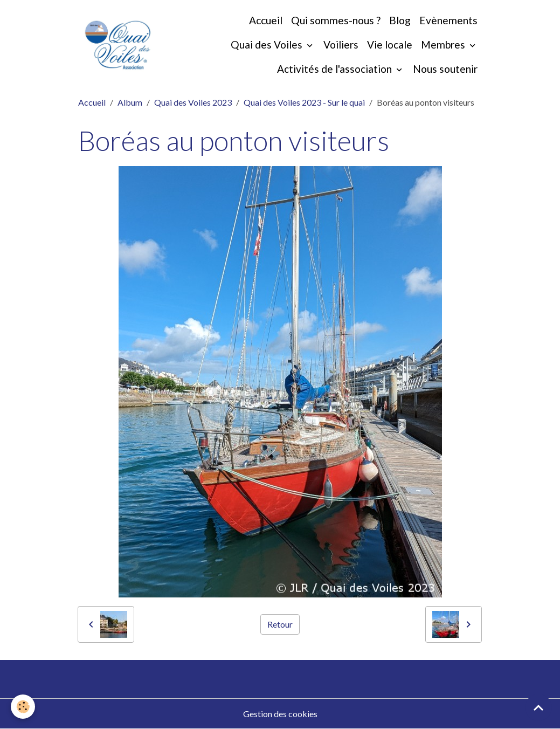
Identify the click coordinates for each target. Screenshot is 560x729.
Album (130, 102)
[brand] (118, 45)
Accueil (266, 20)
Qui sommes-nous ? (336, 20)
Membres (444, 44)
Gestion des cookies (280, 714)
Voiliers (341, 44)
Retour (280, 624)
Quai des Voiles (268, 44)
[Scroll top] (538, 707)
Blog (400, 20)
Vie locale (390, 44)
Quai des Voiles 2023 (193, 102)
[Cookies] (23, 707)
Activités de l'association (336, 69)
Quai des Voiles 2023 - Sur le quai (304, 102)
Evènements (448, 20)
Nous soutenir (445, 69)
